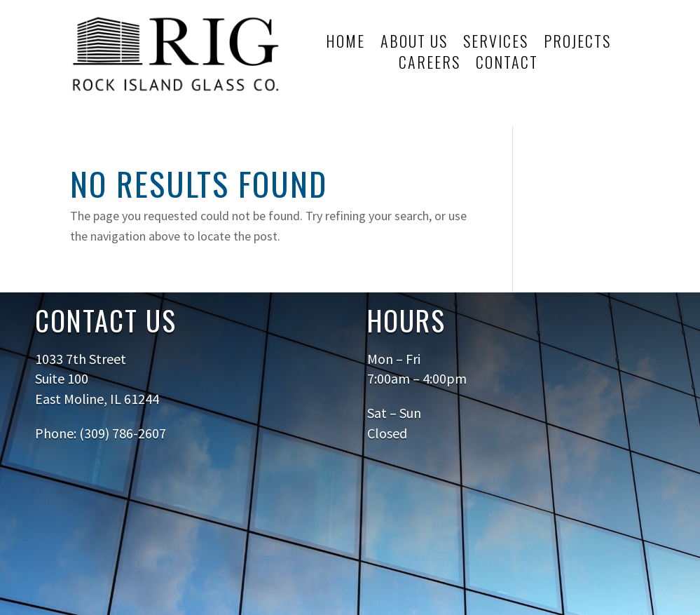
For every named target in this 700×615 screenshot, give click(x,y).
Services (496, 43)
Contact (507, 65)
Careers (430, 65)
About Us (414, 43)
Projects (577, 43)
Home (345, 43)
